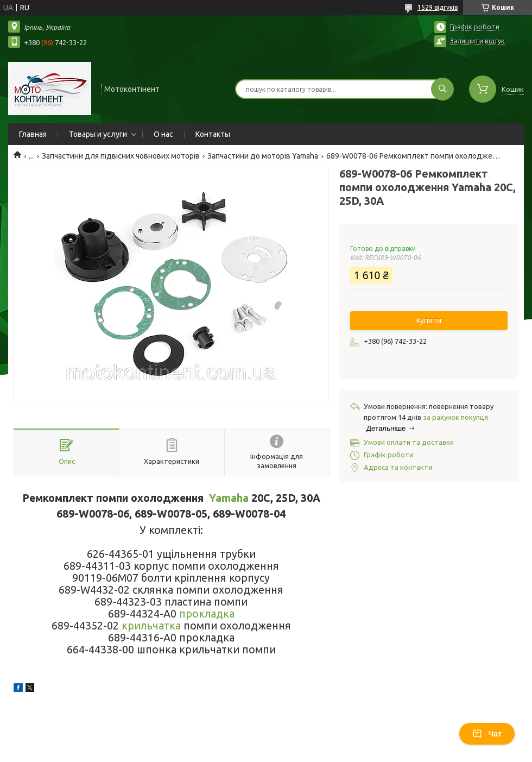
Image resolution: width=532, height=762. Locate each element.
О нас (163, 134)
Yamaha (229, 498)
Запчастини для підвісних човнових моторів (121, 156)
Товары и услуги (98, 134)
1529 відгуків (438, 7)
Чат (487, 734)
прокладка (207, 614)
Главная (33, 134)
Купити (429, 320)
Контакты (213, 134)
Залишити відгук (477, 41)
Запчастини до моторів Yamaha (263, 156)
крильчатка (151, 626)
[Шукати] (442, 89)
